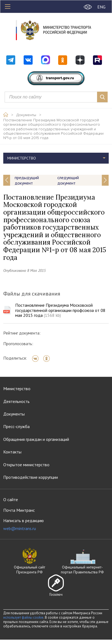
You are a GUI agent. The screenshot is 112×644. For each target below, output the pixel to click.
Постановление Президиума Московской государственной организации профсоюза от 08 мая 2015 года (60, 310)
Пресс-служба (16, 426)
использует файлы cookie (23, 617)
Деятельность (16, 401)
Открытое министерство (26, 465)
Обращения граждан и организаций (36, 439)
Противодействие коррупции (31, 477)
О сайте (11, 499)
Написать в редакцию (24, 524)
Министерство (22, 158)
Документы (26, 115)
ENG (101, 7)
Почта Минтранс (19, 510)
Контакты (12, 452)
